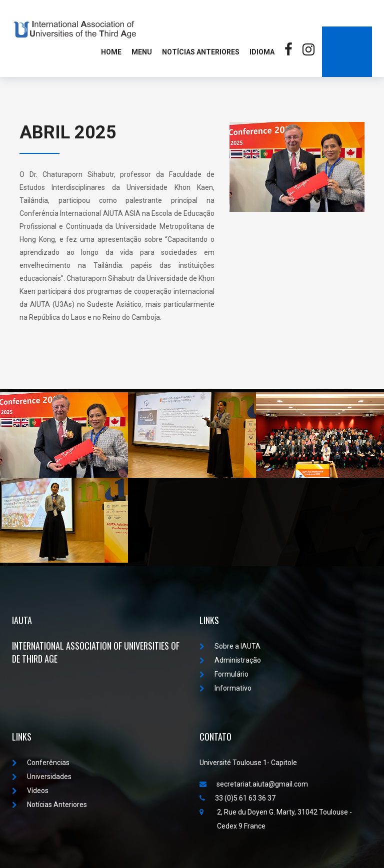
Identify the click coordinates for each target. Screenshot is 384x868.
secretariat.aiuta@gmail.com (254, 784)
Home (111, 52)
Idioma (262, 52)
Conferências (41, 763)
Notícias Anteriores (201, 52)
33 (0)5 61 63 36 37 (237, 798)
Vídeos (30, 791)
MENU (142, 52)
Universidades (42, 777)
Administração (230, 660)
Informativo (225, 688)
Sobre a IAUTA (230, 646)
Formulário (224, 674)
